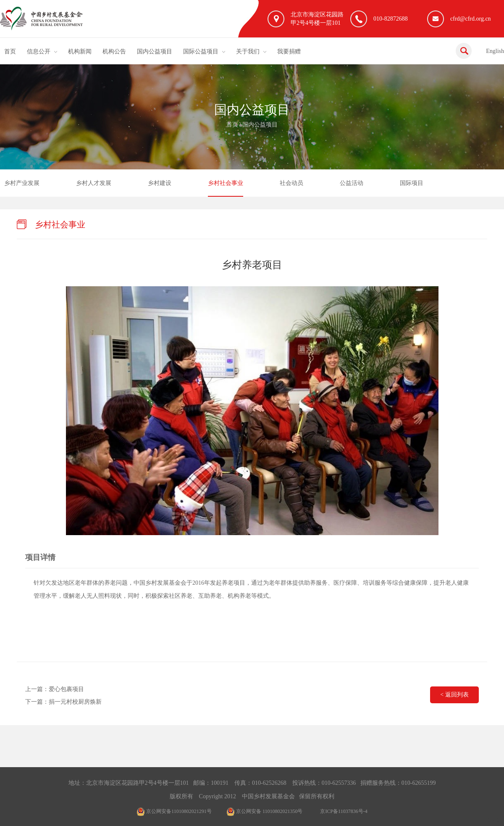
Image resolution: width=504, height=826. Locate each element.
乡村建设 (160, 183)
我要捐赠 (289, 51)
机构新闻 (80, 51)
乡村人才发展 (94, 183)
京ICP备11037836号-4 (344, 811)
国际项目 (412, 183)
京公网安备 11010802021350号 (265, 811)
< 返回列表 (454, 695)
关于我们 (248, 51)
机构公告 (114, 51)
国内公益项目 (155, 51)
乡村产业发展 (22, 183)
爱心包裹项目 (66, 689)
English (495, 51)
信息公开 (39, 51)
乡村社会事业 (226, 183)
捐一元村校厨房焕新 (75, 702)
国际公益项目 (201, 51)
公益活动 (352, 183)
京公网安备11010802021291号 (174, 811)
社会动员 (291, 183)
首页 (10, 51)
